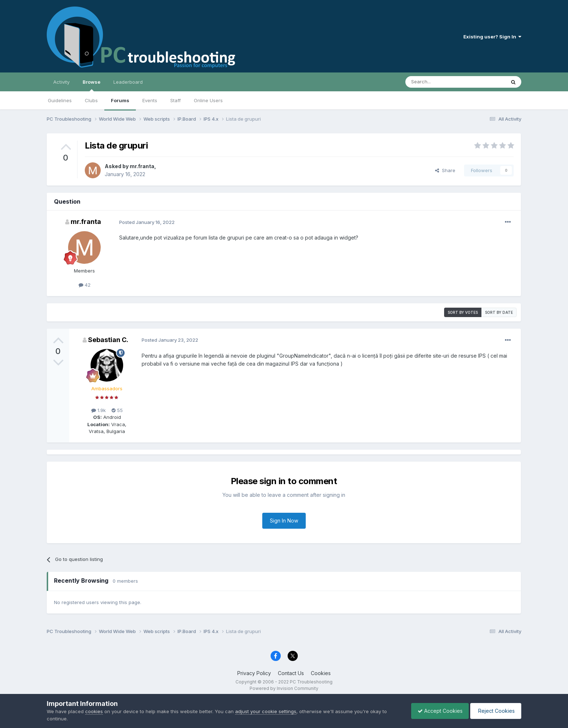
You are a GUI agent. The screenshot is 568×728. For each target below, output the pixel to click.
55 (117, 410)
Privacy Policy (254, 673)
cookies (94, 711)
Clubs (91, 100)
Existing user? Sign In (492, 37)
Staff (176, 100)
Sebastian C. (108, 340)
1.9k (99, 410)
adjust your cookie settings (266, 711)
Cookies (321, 673)
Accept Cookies (437, 711)
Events (150, 100)
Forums (120, 100)
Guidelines (60, 100)
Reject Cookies (495, 711)
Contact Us (291, 673)
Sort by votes (463, 312)
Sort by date (499, 312)
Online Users (208, 100)
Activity (61, 82)
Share (445, 170)
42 (85, 285)
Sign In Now (284, 521)
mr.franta (142, 166)
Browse (91, 85)
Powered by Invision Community (284, 688)
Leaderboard (128, 82)
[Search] (437, 82)
